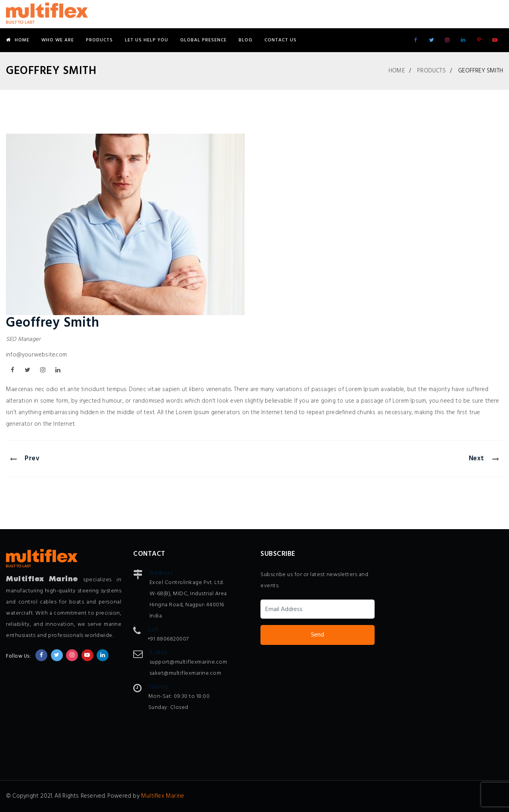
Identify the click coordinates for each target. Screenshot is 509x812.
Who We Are (58, 40)
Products (99, 40)
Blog (246, 40)
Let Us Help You (147, 40)
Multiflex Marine (163, 796)
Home (18, 40)
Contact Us (281, 40)
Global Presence (203, 40)
